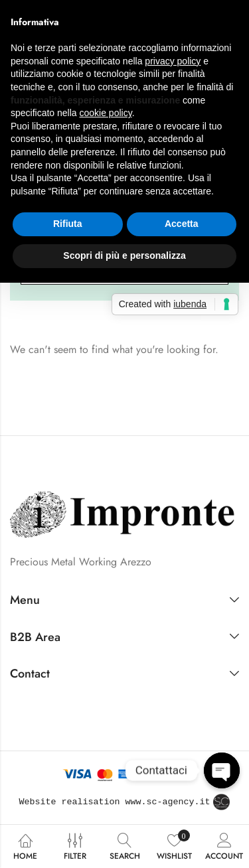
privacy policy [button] (173, 61)
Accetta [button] (182, 224)
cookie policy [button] (106, 113)
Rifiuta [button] (68, 224)
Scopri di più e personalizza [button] (124, 255)
